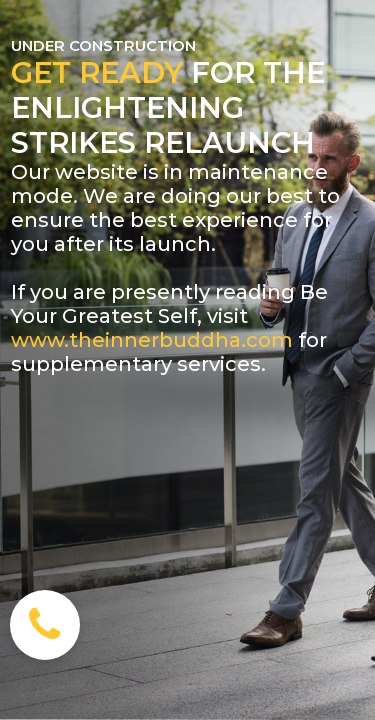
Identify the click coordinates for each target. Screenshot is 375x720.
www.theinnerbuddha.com (152, 340)
